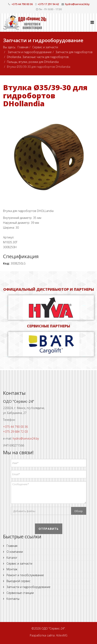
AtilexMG (62, 635)
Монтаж (12, 569)
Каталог (12, 558)
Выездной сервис (18, 581)
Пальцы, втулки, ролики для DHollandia (33, 62)
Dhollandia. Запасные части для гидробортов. (38, 57)
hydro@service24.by (77, 4)
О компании (14, 552)
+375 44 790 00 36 (22, 4)
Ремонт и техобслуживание (25, 575)
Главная (23, 47)
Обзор (79, 511)
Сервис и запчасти (45, 47)
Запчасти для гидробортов (74, 52)
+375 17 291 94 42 (48, 4)
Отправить (49, 529)
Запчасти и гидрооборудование (29, 52)
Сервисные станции (20, 593)
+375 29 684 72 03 (15, 432)
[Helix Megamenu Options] (92, 22)
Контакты (13, 599)
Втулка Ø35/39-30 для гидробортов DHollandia (45, 95)
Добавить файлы (24, 511)
